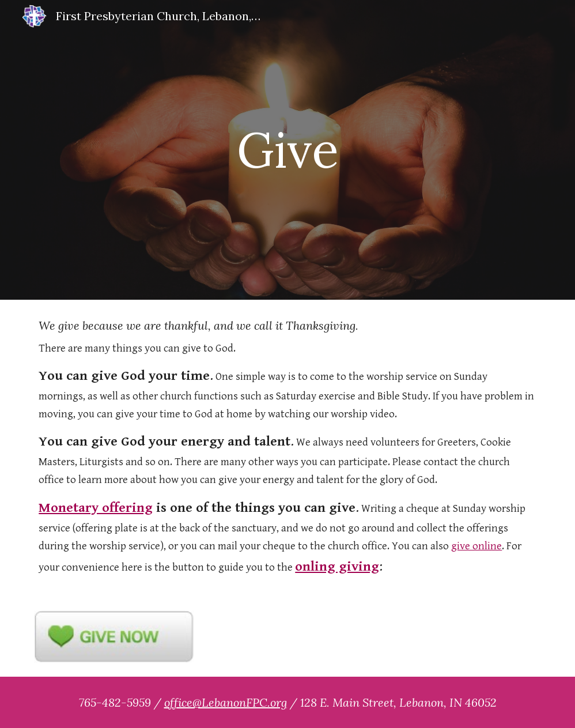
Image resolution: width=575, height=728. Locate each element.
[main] (288, 150)
